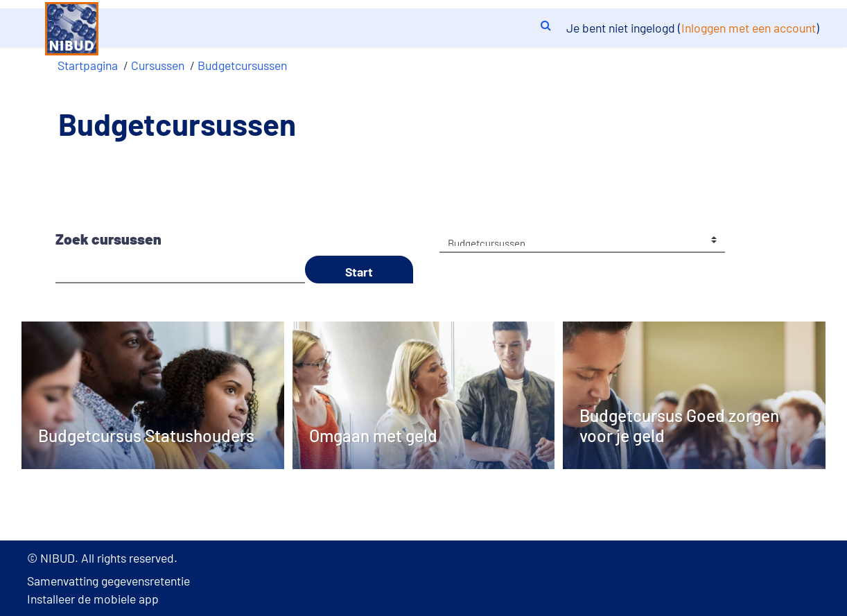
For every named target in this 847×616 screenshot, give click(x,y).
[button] (545, 24)
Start (359, 272)
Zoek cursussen (108, 239)
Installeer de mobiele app (93, 599)
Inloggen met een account (749, 28)
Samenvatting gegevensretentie (108, 581)
